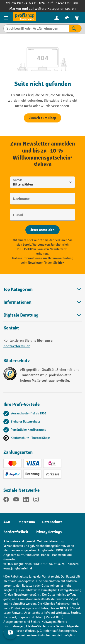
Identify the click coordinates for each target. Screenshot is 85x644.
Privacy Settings (49, 532)
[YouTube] (16, 500)
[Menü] (7, 18)
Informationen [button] (42, 302)
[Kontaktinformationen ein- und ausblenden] (10, 633)
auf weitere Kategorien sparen (52, 9)
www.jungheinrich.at (18, 568)
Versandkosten (13, 546)
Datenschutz (52, 522)
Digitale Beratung (21, 315)
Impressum (26, 522)
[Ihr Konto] (57, 18)
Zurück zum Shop (42, 118)
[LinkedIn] (26, 500)
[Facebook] (6, 500)
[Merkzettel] (67, 18)
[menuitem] (57, 18)
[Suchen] (75, 28)
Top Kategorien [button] (42, 289)
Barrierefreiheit (16, 532)
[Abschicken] (42, 230)
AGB (7, 522)
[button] (42, 315)
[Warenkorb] (77, 18)
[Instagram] (36, 500)
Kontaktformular (17, 346)
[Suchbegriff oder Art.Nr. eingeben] (36, 28)
